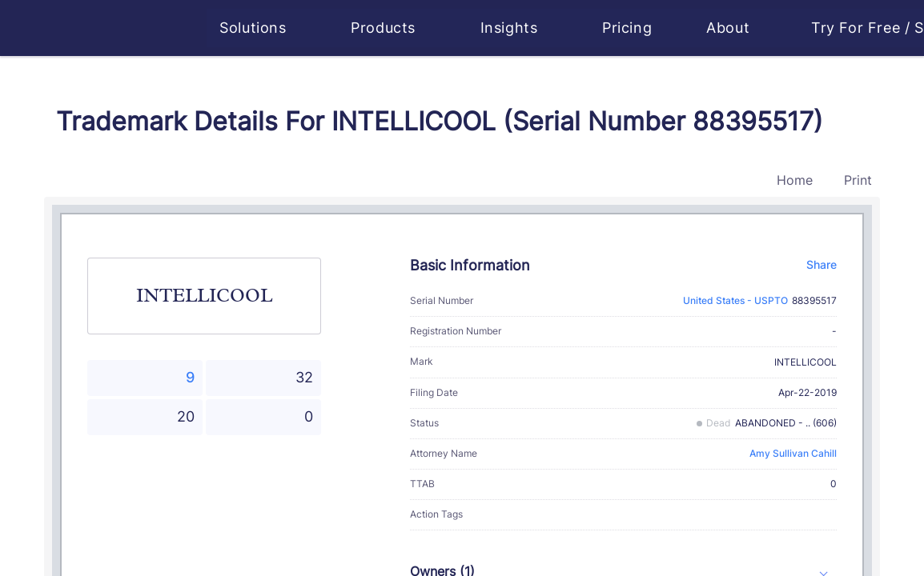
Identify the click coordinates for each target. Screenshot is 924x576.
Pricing (629, 28)
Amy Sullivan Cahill (793, 453)
